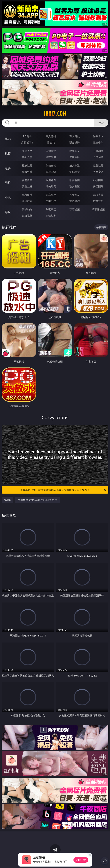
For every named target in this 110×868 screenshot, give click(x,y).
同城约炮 (27, 209)
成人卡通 (75, 165)
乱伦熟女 (75, 172)
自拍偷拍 (51, 151)
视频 (8, 153)
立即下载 (81, 860)
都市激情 (27, 195)
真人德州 (51, 136)
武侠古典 (98, 195)
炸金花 (51, 142)
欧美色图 (75, 180)
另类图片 (98, 186)
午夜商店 (51, 209)
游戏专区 (98, 136)
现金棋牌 (75, 142)
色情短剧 (51, 216)
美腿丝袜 (27, 186)
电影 (8, 168)
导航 (8, 212)
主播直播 (75, 157)
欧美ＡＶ (75, 151)
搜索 (101, 123)
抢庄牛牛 (98, 142)
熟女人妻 (27, 157)
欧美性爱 (98, 165)
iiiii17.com (55, 113)
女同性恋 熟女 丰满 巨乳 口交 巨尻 (37, 500)
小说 (8, 197)
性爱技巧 (98, 201)
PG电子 (27, 136)
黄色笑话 (75, 201)
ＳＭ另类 (98, 157)
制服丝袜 (27, 172)
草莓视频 (75, 209)
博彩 (8, 139)
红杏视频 (27, 216)
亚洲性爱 (27, 165)
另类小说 (51, 201)
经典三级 (51, 172)
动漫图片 (98, 180)
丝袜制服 (51, 157)
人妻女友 (75, 195)
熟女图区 (75, 186)
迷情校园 (27, 201)
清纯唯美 (51, 186)
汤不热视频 (98, 209)
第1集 (8, 500)
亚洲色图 (51, 180)
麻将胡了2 (27, 142)
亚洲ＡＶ (27, 151)
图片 (8, 183)
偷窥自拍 (27, 180)
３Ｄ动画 (98, 151)
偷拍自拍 (51, 165)
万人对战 (75, 136)
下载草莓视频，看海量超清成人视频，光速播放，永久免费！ (63, 490)
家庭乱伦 (51, 195)
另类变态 (98, 172)
